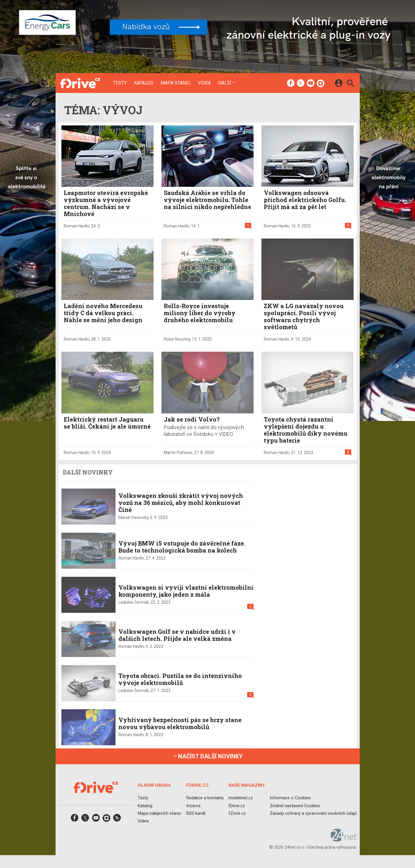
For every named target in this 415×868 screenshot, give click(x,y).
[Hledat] (351, 84)
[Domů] (80, 83)
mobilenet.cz (240, 798)
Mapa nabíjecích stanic (160, 813)
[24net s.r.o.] (344, 839)
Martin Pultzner (178, 453)
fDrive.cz (236, 805)
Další (225, 83)
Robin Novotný (177, 339)
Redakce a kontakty (205, 798)
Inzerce (193, 805)
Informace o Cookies (290, 798)
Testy (120, 83)
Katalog (144, 83)
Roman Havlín (76, 226)
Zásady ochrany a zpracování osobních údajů (313, 813)
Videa (204, 83)
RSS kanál (196, 813)
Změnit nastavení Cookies (295, 805)
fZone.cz (237, 813)
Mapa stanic (175, 83)
